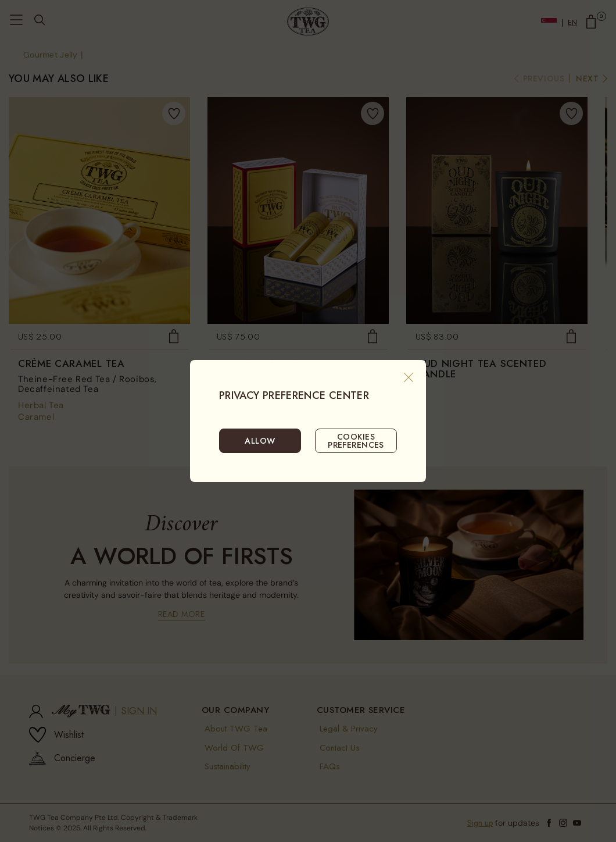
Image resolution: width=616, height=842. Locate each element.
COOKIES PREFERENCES (356, 441)
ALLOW (260, 441)
